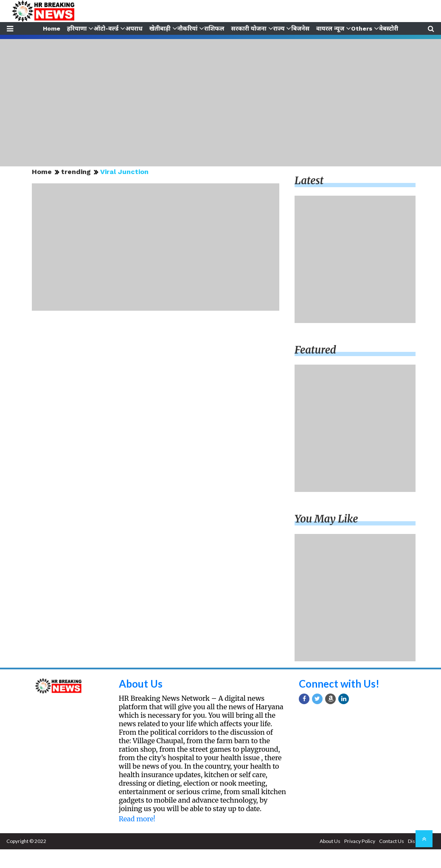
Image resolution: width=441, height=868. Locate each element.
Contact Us (392, 841)
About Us (141, 684)
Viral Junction (124, 172)
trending (76, 172)
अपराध (133, 28)
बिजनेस (301, 28)
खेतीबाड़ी (160, 28)
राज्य (279, 28)
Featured (315, 350)
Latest (309, 181)
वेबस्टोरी (390, 28)
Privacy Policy (360, 841)
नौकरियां (187, 28)
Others (363, 28)
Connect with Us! (339, 684)
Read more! (137, 819)
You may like (326, 519)
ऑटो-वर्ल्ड (105, 28)
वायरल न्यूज (331, 28)
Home (50, 28)
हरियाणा (76, 28)
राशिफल (215, 28)
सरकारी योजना (249, 28)
